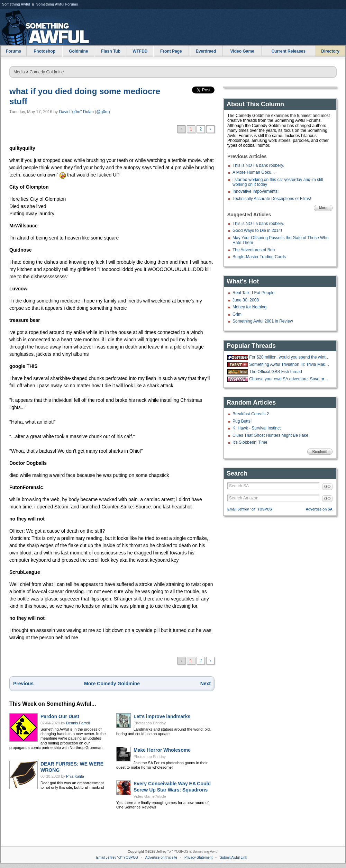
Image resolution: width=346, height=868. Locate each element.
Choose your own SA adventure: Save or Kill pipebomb (290, 379)
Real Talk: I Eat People (253, 293)
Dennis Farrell (78, 723)
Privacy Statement (198, 857)
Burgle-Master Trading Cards (259, 257)
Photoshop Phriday (150, 723)
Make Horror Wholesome (162, 750)
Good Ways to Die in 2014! (257, 230)
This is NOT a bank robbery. (258, 165)
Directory (330, 51)
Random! (320, 451)
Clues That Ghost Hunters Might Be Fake (270, 435)
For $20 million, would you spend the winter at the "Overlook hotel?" (290, 357)
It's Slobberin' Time (250, 442)
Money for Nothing (249, 307)
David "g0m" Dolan (76, 112)
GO (327, 487)
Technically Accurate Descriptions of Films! (272, 199)
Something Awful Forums (57, 4)
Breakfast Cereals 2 (251, 414)
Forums (13, 51)
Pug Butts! (242, 421)
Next (206, 684)
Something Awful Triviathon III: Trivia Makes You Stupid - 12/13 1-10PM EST (290, 364)
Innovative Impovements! (256, 191)
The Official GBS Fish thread (276, 372)
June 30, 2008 (246, 300)
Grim (237, 314)
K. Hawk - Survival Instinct (257, 428)
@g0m (102, 112)
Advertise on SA (319, 509)
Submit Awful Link (233, 857)
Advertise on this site (161, 857)
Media (19, 72)
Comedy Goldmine (47, 72)
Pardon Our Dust (60, 716)
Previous (23, 684)
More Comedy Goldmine (112, 684)
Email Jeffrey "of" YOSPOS (250, 509)
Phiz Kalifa (75, 776)
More (323, 208)
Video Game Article (150, 796)
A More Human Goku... (254, 172)
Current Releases (288, 51)
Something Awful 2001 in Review (263, 321)
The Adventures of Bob (254, 250)
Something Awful (16, 4)
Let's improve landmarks (162, 716)
